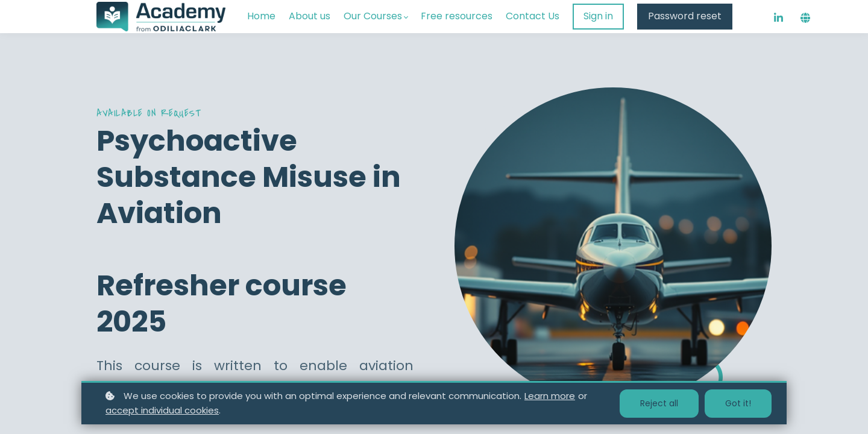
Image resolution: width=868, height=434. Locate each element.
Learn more (550, 396)
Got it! (738, 403)
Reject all (659, 403)
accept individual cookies (162, 410)
